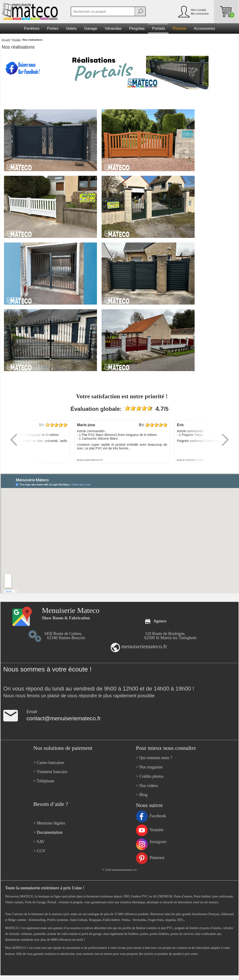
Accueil (6, 40)
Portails (16, 40)
